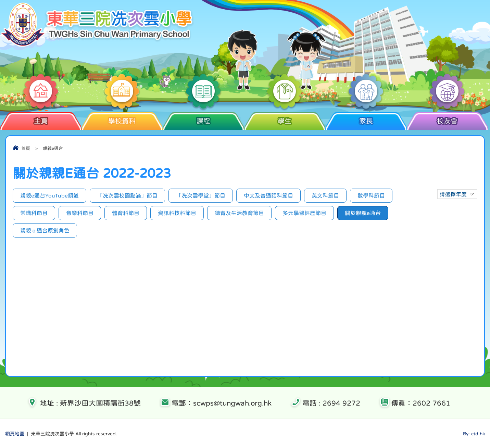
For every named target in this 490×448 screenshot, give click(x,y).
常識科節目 (34, 213)
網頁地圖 (15, 434)
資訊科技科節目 (177, 213)
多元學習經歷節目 (304, 213)
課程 (203, 118)
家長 (366, 118)
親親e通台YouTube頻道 (49, 195)
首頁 (26, 148)
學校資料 (122, 118)
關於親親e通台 (363, 213)
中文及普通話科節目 (268, 195)
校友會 (447, 118)
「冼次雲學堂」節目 (201, 195)
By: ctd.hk (474, 434)
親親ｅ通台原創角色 (45, 230)
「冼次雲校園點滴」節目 (127, 195)
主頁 (41, 118)
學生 (285, 118)
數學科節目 (371, 195)
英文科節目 (325, 195)
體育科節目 (126, 213)
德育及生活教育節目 (239, 213)
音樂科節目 (80, 213)
